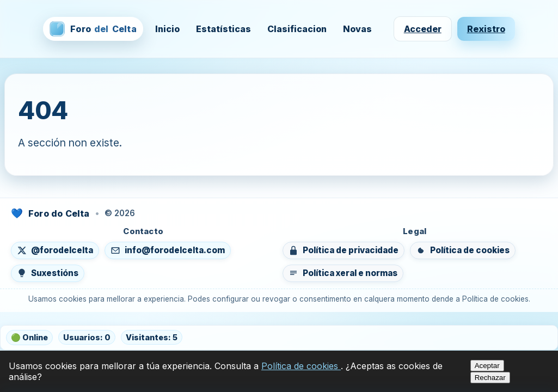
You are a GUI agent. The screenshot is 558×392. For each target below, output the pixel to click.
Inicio (167, 29)
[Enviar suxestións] (48, 273)
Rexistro (486, 29)
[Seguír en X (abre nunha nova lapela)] (55, 250)
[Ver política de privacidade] (344, 250)
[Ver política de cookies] (463, 250)
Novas (357, 29)
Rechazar (490, 378)
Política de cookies (301, 366)
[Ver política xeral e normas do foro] (343, 273)
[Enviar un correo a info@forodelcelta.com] (168, 250)
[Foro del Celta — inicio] (93, 29)
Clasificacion (297, 29)
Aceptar (487, 366)
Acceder (423, 29)
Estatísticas (223, 29)
